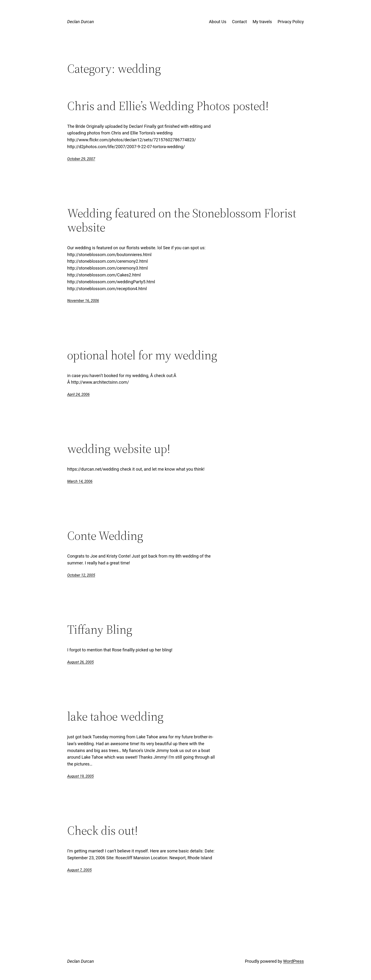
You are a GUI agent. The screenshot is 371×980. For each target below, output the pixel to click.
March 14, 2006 (80, 481)
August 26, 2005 (80, 662)
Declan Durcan (81, 22)
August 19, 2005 (80, 776)
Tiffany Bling (100, 629)
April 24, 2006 (78, 394)
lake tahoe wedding (115, 716)
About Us (218, 22)
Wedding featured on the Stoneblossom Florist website (182, 220)
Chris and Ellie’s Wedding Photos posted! (168, 106)
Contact (239, 22)
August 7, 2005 (79, 870)
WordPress (294, 961)
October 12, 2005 (81, 575)
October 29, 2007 (81, 159)
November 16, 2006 (83, 301)
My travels (262, 22)
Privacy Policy (291, 22)
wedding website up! (119, 449)
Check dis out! (103, 830)
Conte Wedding (105, 536)
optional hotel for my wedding (142, 355)
